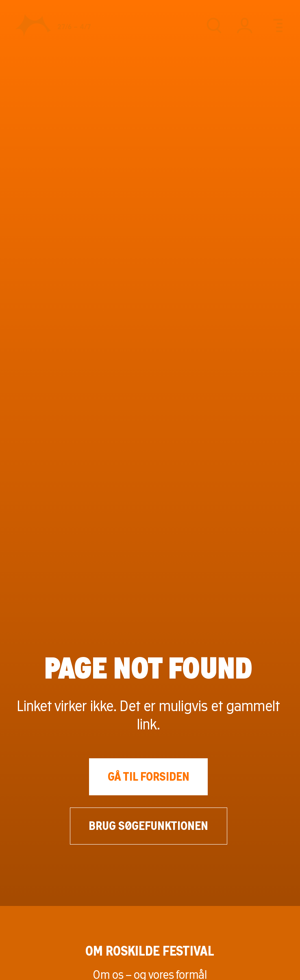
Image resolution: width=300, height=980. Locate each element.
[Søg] (214, 25)
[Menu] (275, 25)
